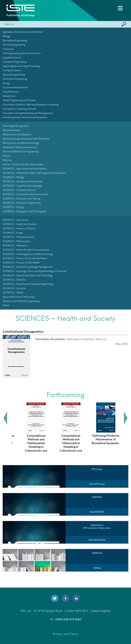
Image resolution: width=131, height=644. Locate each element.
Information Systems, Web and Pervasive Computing (31, 104)
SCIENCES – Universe (14, 288)
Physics (7, 156)
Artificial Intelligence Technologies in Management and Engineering (29, 441)
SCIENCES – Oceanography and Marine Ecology (28, 254)
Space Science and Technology (19, 297)
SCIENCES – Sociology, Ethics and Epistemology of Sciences (34, 271)
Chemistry (8, 49)
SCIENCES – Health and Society (20, 224)
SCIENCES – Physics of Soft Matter (21, 263)
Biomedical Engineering (15, 40)
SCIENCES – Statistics (14, 280)
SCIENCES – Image (13, 233)
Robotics (7, 160)
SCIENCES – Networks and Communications (26, 250)
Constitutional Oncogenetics (23, 331)
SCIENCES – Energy (13, 207)
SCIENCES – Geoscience (15, 220)
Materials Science (12, 130)
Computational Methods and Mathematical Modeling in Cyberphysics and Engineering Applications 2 (64, 447)
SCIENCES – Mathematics (16, 241)
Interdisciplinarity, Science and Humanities (25, 117)
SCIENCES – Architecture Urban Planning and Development (34, 173)
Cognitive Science (12, 57)
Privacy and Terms (66, 634)
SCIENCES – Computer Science (19, 190)
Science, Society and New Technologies (23, 164)
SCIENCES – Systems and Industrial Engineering (28, 284)
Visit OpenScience (97, 540)
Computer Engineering (14, 62)
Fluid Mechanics (11, 92)
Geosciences (9, 96)
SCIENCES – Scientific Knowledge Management (28, 267)
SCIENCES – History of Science (19, 228)
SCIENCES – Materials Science (18, 237)
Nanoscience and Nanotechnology (21, 143)
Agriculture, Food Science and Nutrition (23, 32)
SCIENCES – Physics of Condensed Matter (25, 258)
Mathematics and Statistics (17, 134)
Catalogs (97, 568)
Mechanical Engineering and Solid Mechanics (26, 139)
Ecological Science (12, 70)
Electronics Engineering (15, 79)
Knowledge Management (16, 126)
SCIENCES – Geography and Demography (25, 211)
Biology (7, 36)
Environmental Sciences (15, 87)
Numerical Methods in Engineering (21, 151)
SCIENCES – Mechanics (15, 245)
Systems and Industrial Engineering (21, 301)
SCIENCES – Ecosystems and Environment (25, 194)
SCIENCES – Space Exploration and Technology (28, 275)
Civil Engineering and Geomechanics (22, 53)
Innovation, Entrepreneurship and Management (28, 113)
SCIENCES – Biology (13, 177)
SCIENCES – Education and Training (22, 198)
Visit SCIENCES (97, 512)
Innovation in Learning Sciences (19, 109)
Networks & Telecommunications (20, 147)
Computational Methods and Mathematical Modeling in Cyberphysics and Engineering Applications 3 (99, 447)
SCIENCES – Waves (13, 292)
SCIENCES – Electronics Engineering (22, 203)
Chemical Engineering (14, 45)
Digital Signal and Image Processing (21, 66)
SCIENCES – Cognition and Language (22, 186)
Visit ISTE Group (97, 484)
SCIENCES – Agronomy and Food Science (25, 169)
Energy (6, 83)
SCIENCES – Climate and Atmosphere (23, 181)
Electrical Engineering (14, 75)
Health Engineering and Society (19, 100)
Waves (6, 305)
